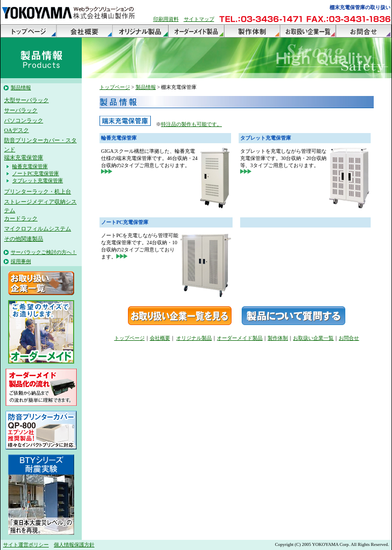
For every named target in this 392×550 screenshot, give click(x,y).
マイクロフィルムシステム (38, 229)
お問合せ (364, 31)
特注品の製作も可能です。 (191, 124)
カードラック (21, 218)
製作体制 (252, 31)
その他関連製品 (24, 239)
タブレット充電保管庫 (38, 181)
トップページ (28, 31)
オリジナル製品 (140, 31)
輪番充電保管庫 (30, 166)
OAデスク (17, 130)
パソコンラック (24, 120)
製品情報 (21, 88)
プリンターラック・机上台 (38, 191)
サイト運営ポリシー (26, 545)
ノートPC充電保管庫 (36, 173)
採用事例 (21, 261)
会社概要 (84, 31)
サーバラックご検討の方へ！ (44, 252)
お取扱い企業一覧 (308, 31)
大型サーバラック (26, 100)
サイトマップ (199, 19)
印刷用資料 (166, 19)
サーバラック (21, 110)
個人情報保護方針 (74, 545)
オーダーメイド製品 (196, 31)
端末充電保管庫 (24, 157)
